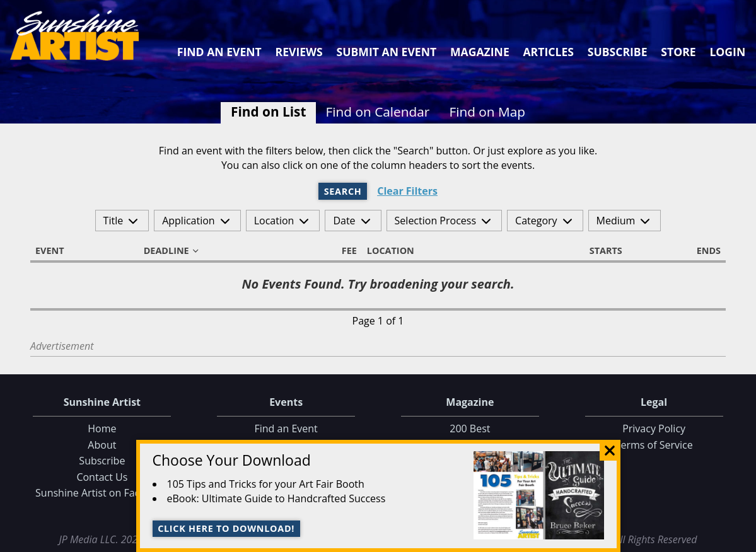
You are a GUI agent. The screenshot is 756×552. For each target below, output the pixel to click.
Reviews (299, 52)
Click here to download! (226, 528)
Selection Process (435, 221)
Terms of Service (654, 445)
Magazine (480, 52)
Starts (600, 251)
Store (678, 52)
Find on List (268, 112)
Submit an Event (387, 52)
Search (343, 191)
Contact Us (102, 477)
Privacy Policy (654, 428)
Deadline (172, 251)
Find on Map (487, 112)
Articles (548, 52)
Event (55, 251)
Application (189, 221)
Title (113, 221)
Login (727, 52)
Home (102, 428)
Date (344, 221)
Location (274, 221)
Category (536, 221)
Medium (616, 221)
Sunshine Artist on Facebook (102, 493)
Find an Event (219, 52)
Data (741, 540)
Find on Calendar (378, 112)
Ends (703, 251)
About (102, 445)
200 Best (470, 428)
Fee (344, 251)
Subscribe (618, 52)
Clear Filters (407, 191)
